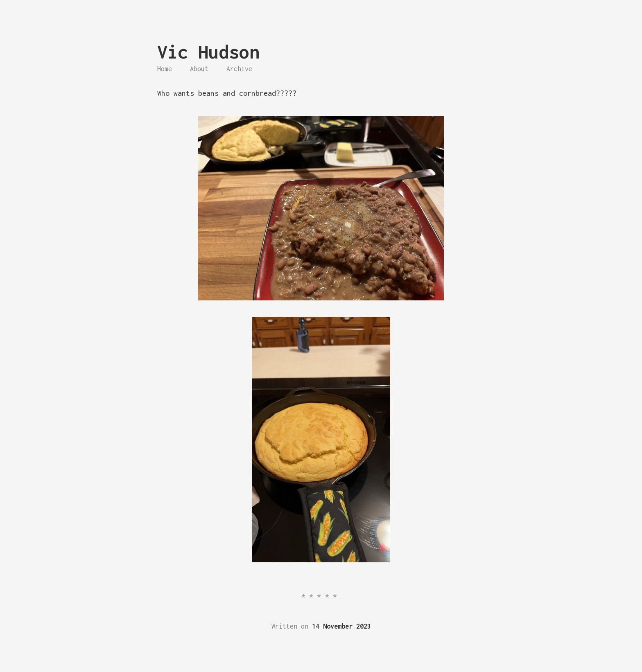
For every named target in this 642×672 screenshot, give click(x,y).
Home (165, 69)
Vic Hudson (208, 52)
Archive (239, 69)
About (199, 69)
